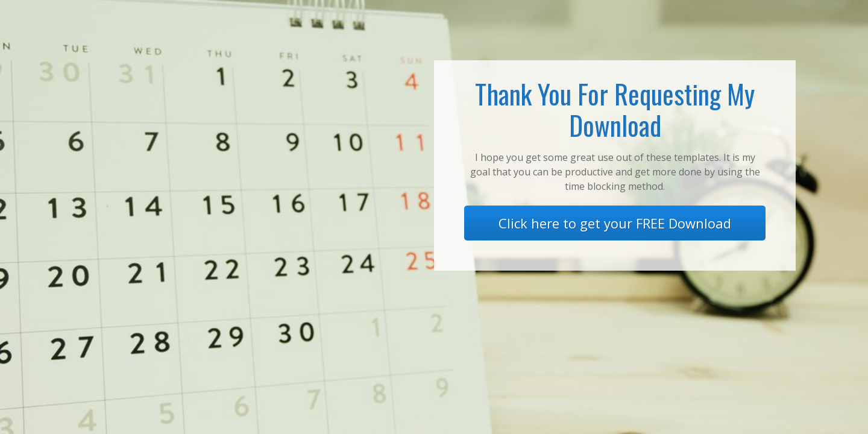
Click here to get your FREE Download (615, 223)
